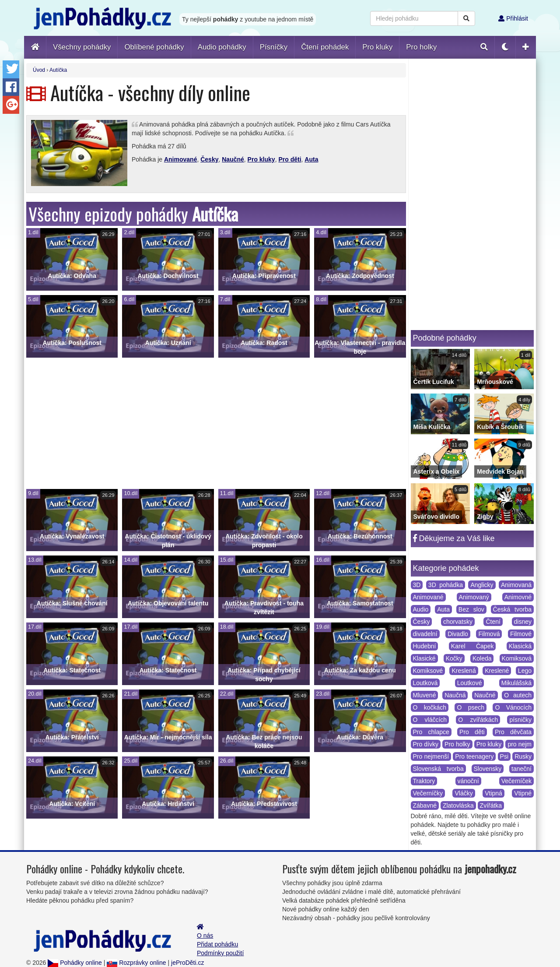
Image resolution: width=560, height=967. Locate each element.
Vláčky (464, 793)
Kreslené (497, 671)
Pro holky (457, 744)
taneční (521, 769)
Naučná (455, 695)
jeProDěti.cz (187, 963)
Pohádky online (75, 963)
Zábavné (425, 805)
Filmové (521, 634)
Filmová (489, 634)
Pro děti (290, 159)
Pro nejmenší (431, 756)
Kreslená (464, 671)
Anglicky (482, 585)
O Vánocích (513, 707)
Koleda (482, 658)
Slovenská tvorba (438, 769)
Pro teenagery (474, 756)
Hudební (425, 646)
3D (417, 585)
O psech (471, 707)
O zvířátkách (478, 720)
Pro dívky (426, 744)
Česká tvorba (512, 609)
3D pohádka (446, 585)
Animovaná (516, 585)
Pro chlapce (431, 732)
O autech (518, 695)
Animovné (518, 597)
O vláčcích (430, 720)
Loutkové (470, 683)
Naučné (233, 159)
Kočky (454, 658)
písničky (520, 720)
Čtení (493, 622)
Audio (421, 609)
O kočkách (430, 707)
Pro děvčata (513, 732)
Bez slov (471, 609)
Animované (180, 159)
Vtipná (493, 793)
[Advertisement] (216, 423)
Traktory (424, 781)
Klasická (520, 646)
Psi (504, 756)
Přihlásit (513, 18)
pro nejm (520, 744)
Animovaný (474, 597)
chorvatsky (458, 622)
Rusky (523, 756)
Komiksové (428, 671)
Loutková (425, 683)
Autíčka (58, 70)
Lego (525, 671)
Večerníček (516, 781)
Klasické (424, 658)
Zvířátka (491, 805)
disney (523, 622)
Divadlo (458, 634)
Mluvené (425, 695)
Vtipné (523, 793)
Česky (209, 159)
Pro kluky (261, 159)
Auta (311, 159)
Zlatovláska (458, 805)
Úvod (39, 70)
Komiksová (517, 658)
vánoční (468, 781)
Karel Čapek (472, 646)
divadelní (425, 634)
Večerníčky (428, 793)
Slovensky (488, 769)
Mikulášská (516, 683)
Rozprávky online (136, 963)
